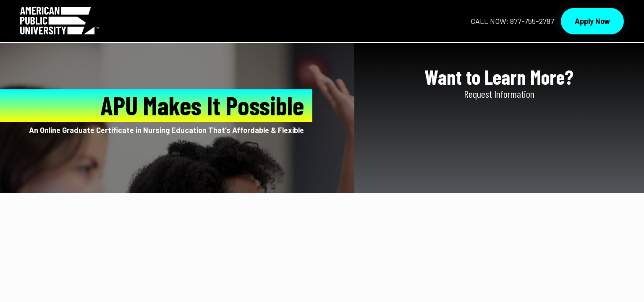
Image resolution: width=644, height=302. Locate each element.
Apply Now (592, 21)
